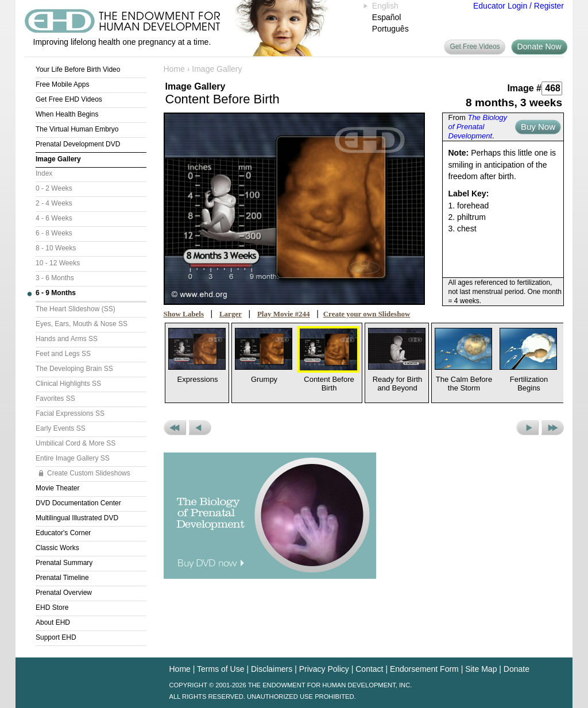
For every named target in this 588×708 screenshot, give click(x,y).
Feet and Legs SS (63, 354)
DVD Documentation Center (78, 503)
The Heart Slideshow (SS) (76, 309)
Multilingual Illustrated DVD (77, 518)
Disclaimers (272, 669)
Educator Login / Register (519, 6)
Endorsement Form (424, 669)
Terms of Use (220, 669)
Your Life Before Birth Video (78, 69)
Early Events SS (61, 428)
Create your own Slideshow (367, 314)
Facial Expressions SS (70, 413)
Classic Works (57, 548)
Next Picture (527, 428)
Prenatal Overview (64, 593)
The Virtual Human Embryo (77, 129)
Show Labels (184, 314)
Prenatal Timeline (62, 578)
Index (44, 173)
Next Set (553, 428)
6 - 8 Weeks (54, 233)
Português (390, 29)
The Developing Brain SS (74, 369)
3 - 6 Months (55, 278)
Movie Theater (57, 488)
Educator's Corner (63, 533)
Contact (369, 669)
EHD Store (52, 608)
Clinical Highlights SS (68, 384)
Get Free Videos (475, 47)
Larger (231, 314)
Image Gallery (58, 159)
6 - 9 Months (56, 293)
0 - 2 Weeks (54, 188)
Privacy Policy (324, 669)
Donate (517, 669)
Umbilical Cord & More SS (76, 443)
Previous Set (175, 428)
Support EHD (56, 637)
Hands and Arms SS (67, 339)
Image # (524, 88)
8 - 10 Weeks (56, 248)
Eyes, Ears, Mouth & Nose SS (82, 324)
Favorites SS (55, 399)
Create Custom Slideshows (89, 473)
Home (174, 69)
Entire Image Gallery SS (73, 458)
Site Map (481, 669)
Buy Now (538, 127)
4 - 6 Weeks (54, 218)
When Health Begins (67, 114)
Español (387, 17)
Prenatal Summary (64, 563)
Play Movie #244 (284, 314)
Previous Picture (200, 428)
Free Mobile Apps (62, 84)
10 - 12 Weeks (58, 263)
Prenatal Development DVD (78, 144)
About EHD (53, 622)
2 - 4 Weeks (54, 203)
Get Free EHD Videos (69, 99)
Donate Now (539, 47)
